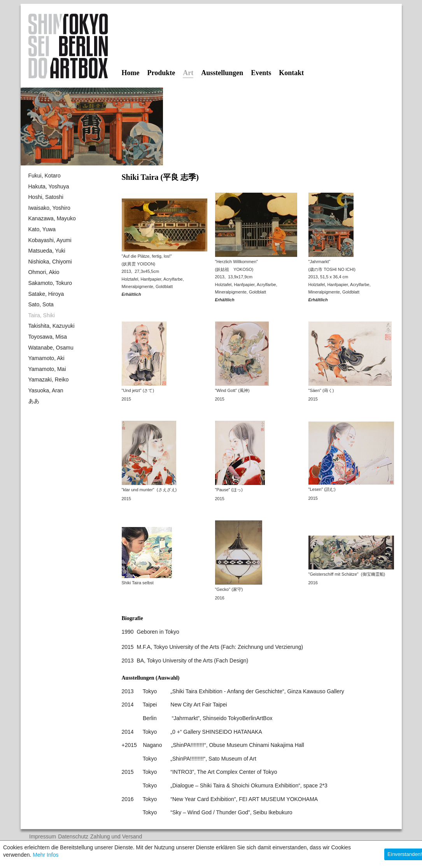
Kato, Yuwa (42, 229)
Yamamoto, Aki (46, 358)
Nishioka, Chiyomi (50, 262)
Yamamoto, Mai (47, 369)
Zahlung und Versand (116, 837)
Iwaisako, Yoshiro (49, 208)
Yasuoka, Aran (46, 390)
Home (131, 73)
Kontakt (291, 73)
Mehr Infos (46, 855)
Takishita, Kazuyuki (52, 326)
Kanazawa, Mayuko (52, 218)
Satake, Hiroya (46, 294)
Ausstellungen (222, 73)
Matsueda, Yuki (47, 251)
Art (188, 73)
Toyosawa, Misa (48, 337)
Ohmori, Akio (44, 272)
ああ (34, 401)
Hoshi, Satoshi (46, 197)
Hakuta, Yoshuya (49, 186)
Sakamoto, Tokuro (50, 283)
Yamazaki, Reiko (49, 380)
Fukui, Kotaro (45, 176)
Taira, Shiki (42, 315)
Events (261, 73)
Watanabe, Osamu (51, 348)
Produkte (161, 73)
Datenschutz (73, 837)
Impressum (43, 837)
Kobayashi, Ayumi (50, 240)
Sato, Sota (41, 304)
